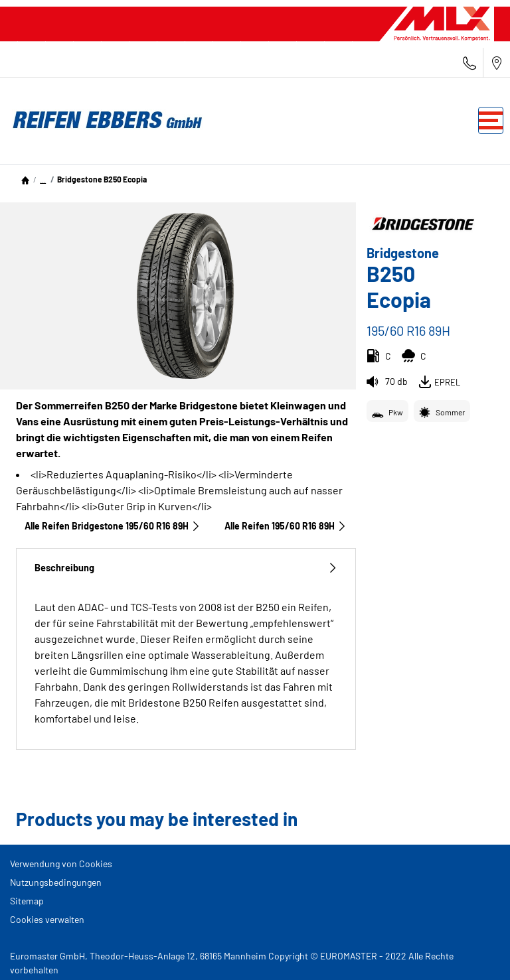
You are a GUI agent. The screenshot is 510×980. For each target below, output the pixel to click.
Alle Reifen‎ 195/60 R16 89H (286, 526)
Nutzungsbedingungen (56, 882)
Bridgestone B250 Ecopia (102, 179)
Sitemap (27, 901)
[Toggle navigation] (491, 120)
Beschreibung (186, 568)
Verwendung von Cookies (61, 864)
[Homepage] (25, 179)
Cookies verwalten (47, 919)
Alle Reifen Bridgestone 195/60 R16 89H (113, 526)
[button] (43, 179)
